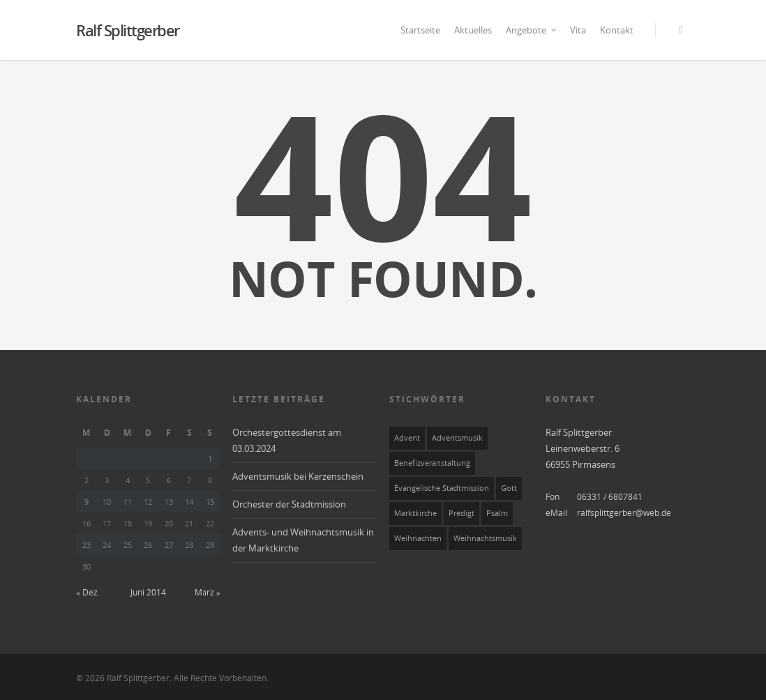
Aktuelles (473, 30)
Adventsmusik (457, 438)
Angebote (532, 30)
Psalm (497, 513)
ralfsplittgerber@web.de (624, 513)
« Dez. (88, 592)
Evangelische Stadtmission (442, 488)
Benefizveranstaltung (432, 463)
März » (207, 592)
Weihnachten (418, 538)
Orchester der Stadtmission (289, 504)
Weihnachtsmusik (485, 538)
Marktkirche (415, 513)
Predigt (461, 513)
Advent (407, 438)
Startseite (420, 30)
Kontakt (617, 30)
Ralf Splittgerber (128, 30)
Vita (578, 30)
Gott (509, 488)
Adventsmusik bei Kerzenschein (298, 476)
